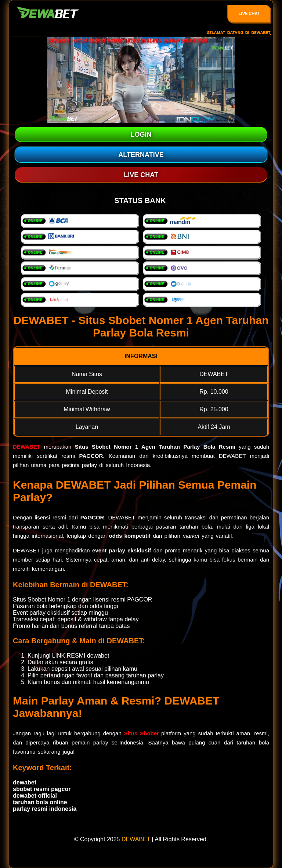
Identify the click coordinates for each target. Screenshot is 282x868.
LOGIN (141, 135)
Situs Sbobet (141, 733)
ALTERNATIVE (141, 155)
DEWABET (27, 447)
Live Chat (250, 14)
